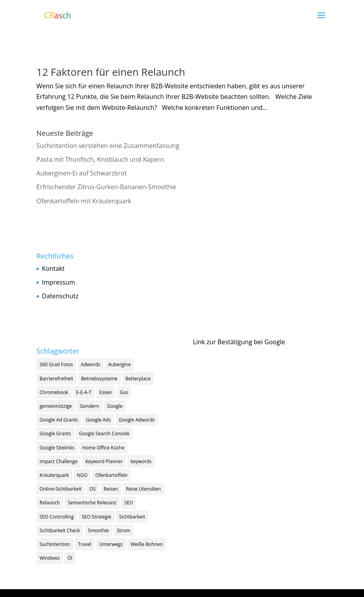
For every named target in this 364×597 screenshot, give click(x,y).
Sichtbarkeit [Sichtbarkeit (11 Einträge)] (132, 517)
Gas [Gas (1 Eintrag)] (124, 392)
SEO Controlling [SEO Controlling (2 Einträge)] (57, 517)
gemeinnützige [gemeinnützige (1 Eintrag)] (56, 406)
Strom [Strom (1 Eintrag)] (124, 530)
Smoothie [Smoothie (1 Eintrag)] (98, 530)
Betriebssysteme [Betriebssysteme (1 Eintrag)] (99, 379)
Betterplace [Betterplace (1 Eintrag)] (138, 379)
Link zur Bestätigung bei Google (239, 342)
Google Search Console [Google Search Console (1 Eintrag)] (104, 434)
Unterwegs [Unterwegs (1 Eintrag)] (111, 544)
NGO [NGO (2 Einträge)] (82, 475)
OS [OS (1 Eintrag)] (93, 489)
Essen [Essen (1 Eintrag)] (106, 392)
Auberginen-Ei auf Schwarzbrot (82, 173)
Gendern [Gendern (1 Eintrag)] (89, 406)
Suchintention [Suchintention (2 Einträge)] (55, 544)
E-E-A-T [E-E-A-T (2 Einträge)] (84, 392)
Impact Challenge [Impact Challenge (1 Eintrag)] (59, 461)
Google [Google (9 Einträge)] (115, 406)
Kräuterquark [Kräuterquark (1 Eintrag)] (54, 475)
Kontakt (53, 268)
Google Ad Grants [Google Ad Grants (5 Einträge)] (59, 420)
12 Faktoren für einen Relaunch (111, 72)
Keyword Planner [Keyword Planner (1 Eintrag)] (104, 461)
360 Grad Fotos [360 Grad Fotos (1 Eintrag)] (56, 364)
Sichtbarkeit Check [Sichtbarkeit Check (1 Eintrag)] (60, 530)
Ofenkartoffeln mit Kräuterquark (84, 201)
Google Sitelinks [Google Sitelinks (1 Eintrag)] (57, 448)
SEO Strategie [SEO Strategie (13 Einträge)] (96, 517)
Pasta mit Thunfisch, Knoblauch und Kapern (100, 159)
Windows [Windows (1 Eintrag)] (50, 558)
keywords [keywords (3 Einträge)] (141, 461)
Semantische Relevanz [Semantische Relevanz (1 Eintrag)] (92, 503)
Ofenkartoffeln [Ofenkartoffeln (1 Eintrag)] (111, 475)
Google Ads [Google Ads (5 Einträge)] (98, 420)
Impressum (58, 282)
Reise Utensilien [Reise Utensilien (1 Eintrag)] (143, 489)
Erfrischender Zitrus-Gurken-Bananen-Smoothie (106, 187)
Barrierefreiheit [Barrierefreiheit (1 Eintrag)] (56, 379)
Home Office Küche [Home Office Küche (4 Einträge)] (104, 448)
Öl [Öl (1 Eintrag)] (70, 558)
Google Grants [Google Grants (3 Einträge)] (55, 434)
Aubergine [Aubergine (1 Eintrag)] (120, 364)
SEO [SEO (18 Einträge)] (129, 503)
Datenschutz (60, 296)
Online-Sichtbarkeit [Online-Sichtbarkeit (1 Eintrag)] (61, 489)
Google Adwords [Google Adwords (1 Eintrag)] (137, 420)
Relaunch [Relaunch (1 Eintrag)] (50, 503)
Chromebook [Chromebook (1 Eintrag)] (54, 392)
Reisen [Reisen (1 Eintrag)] (111, 489)
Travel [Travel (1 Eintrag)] (85, 544)
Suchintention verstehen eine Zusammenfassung (108, 146)
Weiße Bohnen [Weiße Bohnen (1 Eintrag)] (147, 544)
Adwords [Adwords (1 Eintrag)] (90, 364)
